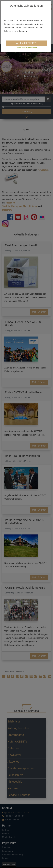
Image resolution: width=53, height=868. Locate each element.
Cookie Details (21, 48)
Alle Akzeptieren (26, 43)
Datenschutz (32, 48)
